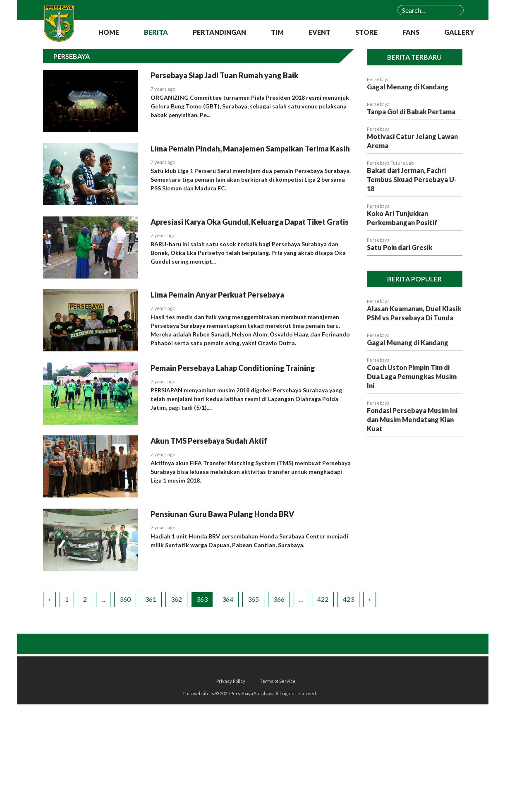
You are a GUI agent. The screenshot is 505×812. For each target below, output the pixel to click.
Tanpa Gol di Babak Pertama (411, 112)
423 (348, 599)
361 (151, 599)
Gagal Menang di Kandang (408, 87)
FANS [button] (411, 32)
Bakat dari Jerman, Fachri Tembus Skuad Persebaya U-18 (412, 179)
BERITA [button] (156, 32)
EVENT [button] (320, 32)
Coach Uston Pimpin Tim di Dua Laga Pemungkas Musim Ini (412, 376)
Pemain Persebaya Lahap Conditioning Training (233, 368)
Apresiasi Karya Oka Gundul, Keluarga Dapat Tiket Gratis (250, 222)
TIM (277, 32)
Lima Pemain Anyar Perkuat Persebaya (217, 295)
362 (176, 599)
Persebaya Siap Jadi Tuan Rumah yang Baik (224, 75)
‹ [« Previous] (49, 599)
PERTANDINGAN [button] (219, 32)
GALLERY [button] (459, 32)
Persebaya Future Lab (390, 163)
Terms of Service (278, 681)
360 (125, 599)
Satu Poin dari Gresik (400, 247)
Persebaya (378, 79)
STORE (366, 32)
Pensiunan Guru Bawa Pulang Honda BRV (222, 514)
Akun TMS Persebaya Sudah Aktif (209, 441)
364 (228, 599)
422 (323, 599)
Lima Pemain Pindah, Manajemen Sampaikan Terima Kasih (250, 149)
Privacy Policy (231, 681)
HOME (109, 32)
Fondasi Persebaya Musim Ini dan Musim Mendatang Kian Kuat (412, 419)
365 (253, 599)
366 (279, 599)
